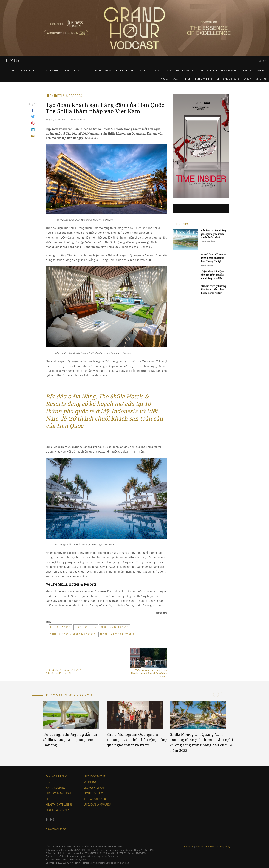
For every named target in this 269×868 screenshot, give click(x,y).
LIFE (88, 70)
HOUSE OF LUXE (209, 70)
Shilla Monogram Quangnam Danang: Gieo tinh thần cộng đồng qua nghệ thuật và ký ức (137, 740)
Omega (247, 78)
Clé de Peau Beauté (228, 78)
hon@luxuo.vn (83, 859)
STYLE (13, 70)
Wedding (145, 70)
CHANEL (177, 78)
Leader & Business (125, 70)
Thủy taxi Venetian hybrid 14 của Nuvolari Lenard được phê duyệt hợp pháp (149, 663)
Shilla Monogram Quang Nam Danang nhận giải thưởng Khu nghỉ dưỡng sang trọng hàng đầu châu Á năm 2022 (202, 742)
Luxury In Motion (50, 70)
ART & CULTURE (28, 70)
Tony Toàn (124, 863)
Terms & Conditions (205, 847)
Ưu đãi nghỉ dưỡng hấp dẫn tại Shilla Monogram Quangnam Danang (70, 740)
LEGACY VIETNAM (163, 70)
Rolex (164, 78)
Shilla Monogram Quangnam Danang (73, 634)
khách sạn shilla (86, 627)
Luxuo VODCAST (73, 70)
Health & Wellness (186, 70)
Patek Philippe (204, 78)
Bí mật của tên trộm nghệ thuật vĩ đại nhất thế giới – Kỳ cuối (64, 661)
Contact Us (188, 847)
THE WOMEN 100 (230, 70)
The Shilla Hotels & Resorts (117, 634)
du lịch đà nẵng (60, 627)
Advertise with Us (56, 829)
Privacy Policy (224, 847)
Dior (188, 78)
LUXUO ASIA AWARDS (253, 70)
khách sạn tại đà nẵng (115, 627)
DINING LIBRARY (102, 70)
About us (261, 78)
